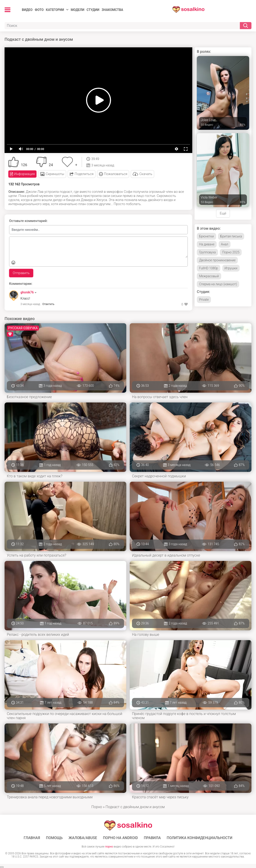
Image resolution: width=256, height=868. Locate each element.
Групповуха (207, 252)
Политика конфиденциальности (200, 838)
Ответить (48, 304)
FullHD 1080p (209, 268)
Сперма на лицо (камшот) (218, 284)
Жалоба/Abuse (83, 838)
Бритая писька (231, 236)
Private (204, 300)
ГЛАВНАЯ (32, 838)
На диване (207, 244)
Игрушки (231, 268)
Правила (152, 838)
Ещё (223, 213)
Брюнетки (207, 236)
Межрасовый (209, 276)
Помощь (54, 838)
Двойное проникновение (217, 260)
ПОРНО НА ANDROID (120, 838)
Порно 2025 (231, 252)
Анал (225, 244)
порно (109, 847)
